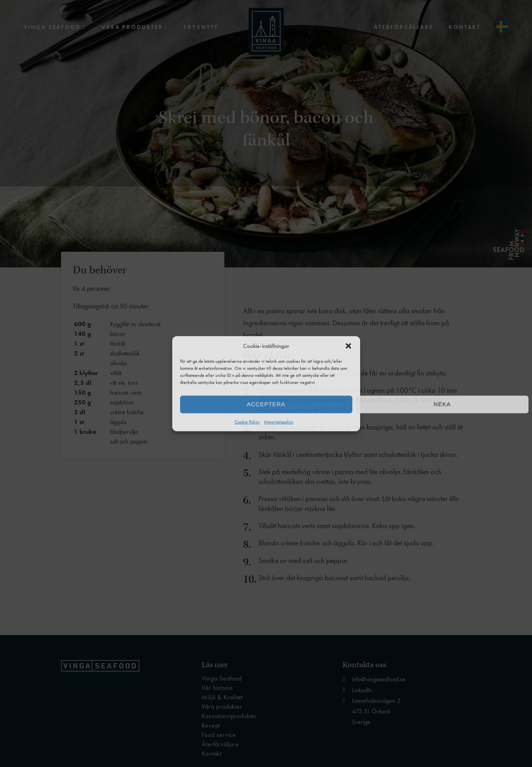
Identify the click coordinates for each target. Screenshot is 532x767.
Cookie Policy (247, 422)
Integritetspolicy (279, 422)
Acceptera (266, 404)
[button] (348, 346)
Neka (442, 404)
